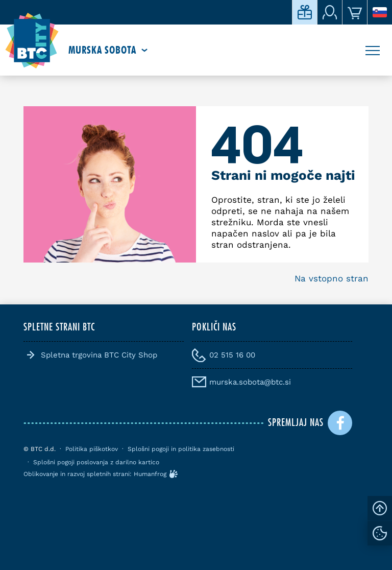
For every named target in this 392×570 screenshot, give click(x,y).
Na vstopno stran (332, 278)
